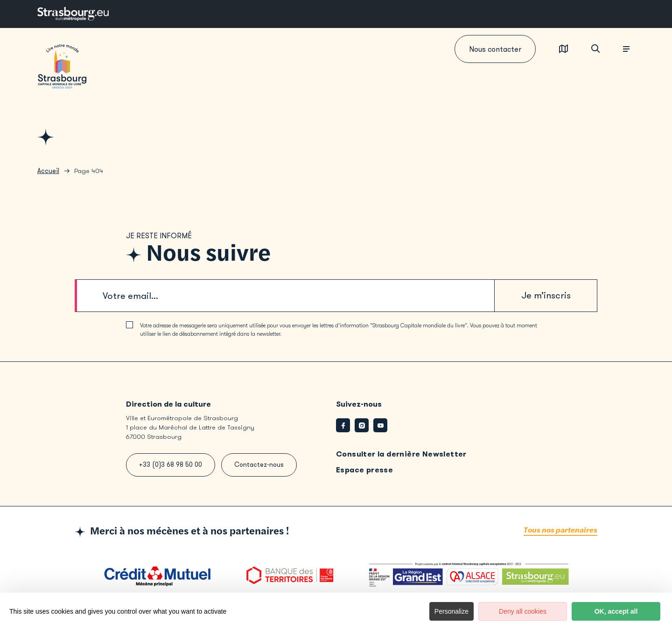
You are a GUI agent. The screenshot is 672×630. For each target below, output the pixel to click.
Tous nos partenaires (560, 530)
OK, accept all (616, 611)
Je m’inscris (546, 295)
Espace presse (364, 470)
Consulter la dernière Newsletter (401, 454)
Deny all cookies (523, 611)
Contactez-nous (259, 465)
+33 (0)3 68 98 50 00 (171, 465)
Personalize (451, 611)
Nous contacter (495, 49)
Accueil (48, 171)
